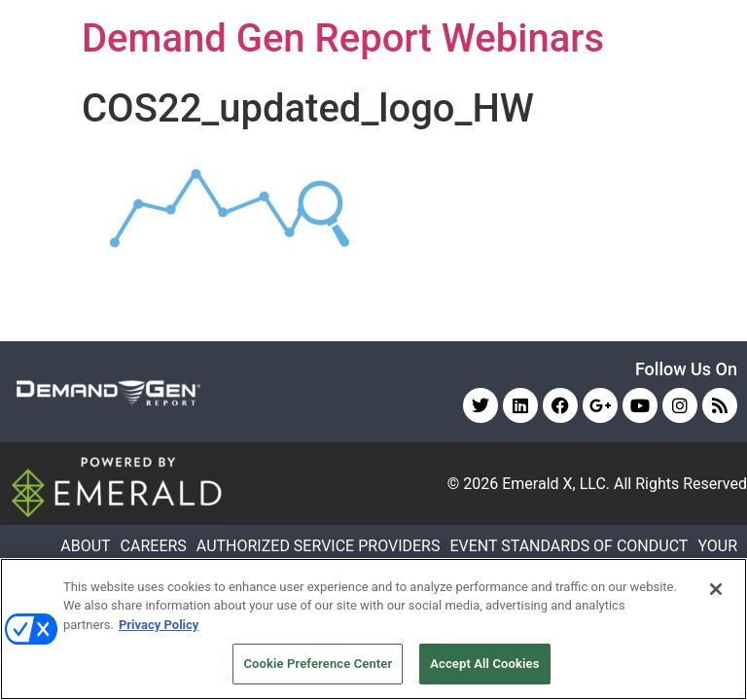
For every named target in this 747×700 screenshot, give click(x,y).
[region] (373, 629)
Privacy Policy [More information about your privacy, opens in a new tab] (159, 625)
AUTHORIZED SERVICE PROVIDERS (319, 546)
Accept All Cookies (484, 664)
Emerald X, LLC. (556, 484)
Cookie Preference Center (318, 664)
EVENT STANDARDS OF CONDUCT (569, 546)
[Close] (716, 589)
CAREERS (154, 546)
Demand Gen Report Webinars (343, 38)
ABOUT (85, 546)
